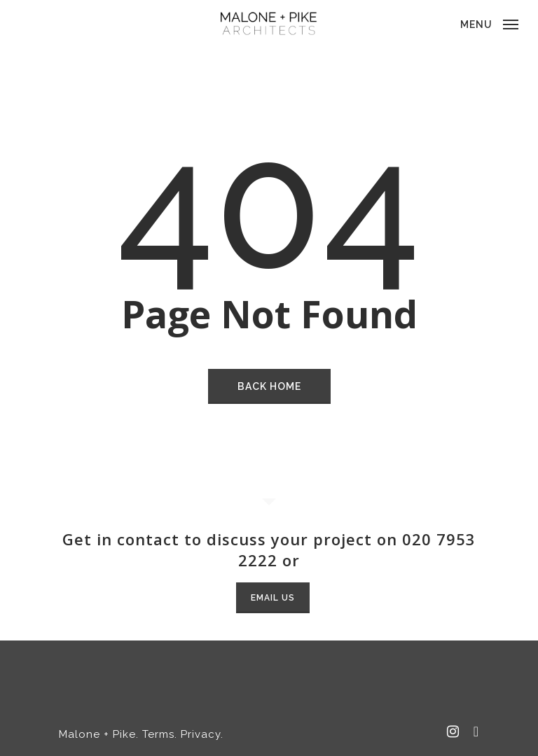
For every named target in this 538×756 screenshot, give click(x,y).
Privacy (201, 734)
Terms (158, 734)
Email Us (273, 598)
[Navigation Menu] (489, 23)
